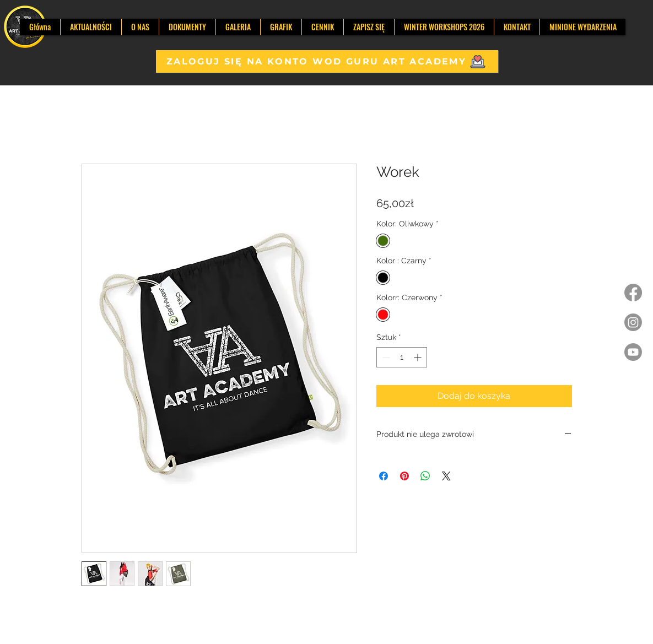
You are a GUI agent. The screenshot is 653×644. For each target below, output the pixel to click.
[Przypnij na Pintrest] (404, 476)
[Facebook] (633, 293)
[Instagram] (633, 322)
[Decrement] (385, 357)
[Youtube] (633, 352)
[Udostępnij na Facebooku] (384, 476)
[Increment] (419, 357)
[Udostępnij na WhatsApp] (425, 476)
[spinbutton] (402, 357)
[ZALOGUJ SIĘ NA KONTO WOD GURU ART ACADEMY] (327, 61)
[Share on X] (446, 476)
